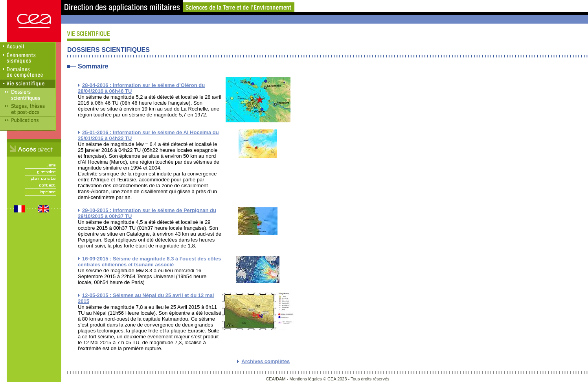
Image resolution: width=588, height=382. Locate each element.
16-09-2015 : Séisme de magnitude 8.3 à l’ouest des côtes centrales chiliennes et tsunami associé (149, 262)
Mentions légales (306, 379)
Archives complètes (266, 361)
